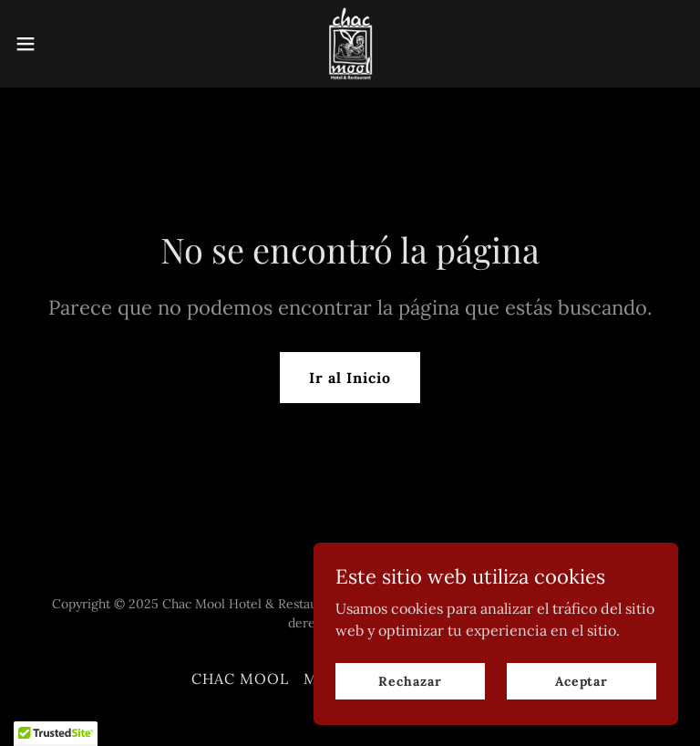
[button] (59, 44)
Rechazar (410, 718)
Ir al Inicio (350, 378)
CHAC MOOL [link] (240, 679)
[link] (350, 44)
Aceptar (582, 718)
